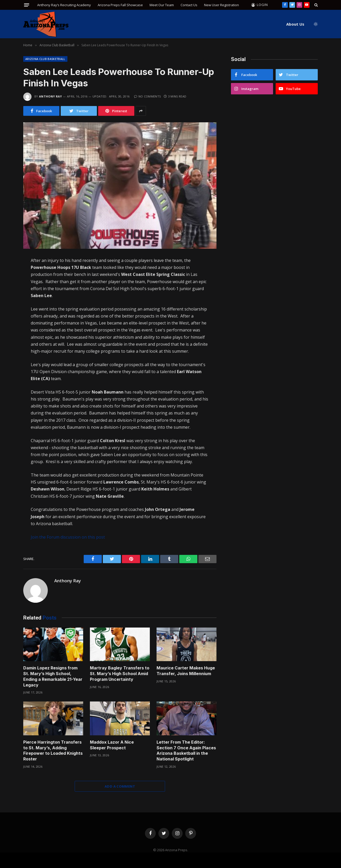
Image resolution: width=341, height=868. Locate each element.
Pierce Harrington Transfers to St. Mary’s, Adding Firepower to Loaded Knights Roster (53, 750)
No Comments (147, 96)
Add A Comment (120, 786)
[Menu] (27, 5)
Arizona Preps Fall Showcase (120, 5)
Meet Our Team (162, 5)
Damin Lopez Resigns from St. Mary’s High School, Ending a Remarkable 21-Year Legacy (53, 676)
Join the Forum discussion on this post (68, 537)
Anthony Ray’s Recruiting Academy (64, 5)
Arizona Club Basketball (45, 59)
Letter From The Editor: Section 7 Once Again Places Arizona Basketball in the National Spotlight (186, 750)
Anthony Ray (51, 96)
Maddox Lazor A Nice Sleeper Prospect (112, 745)
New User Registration (222, 5)
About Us (295, 24)
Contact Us (189, 5)
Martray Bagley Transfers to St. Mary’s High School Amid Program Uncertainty (120, 674)
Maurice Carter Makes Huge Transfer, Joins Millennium (186, 671)
